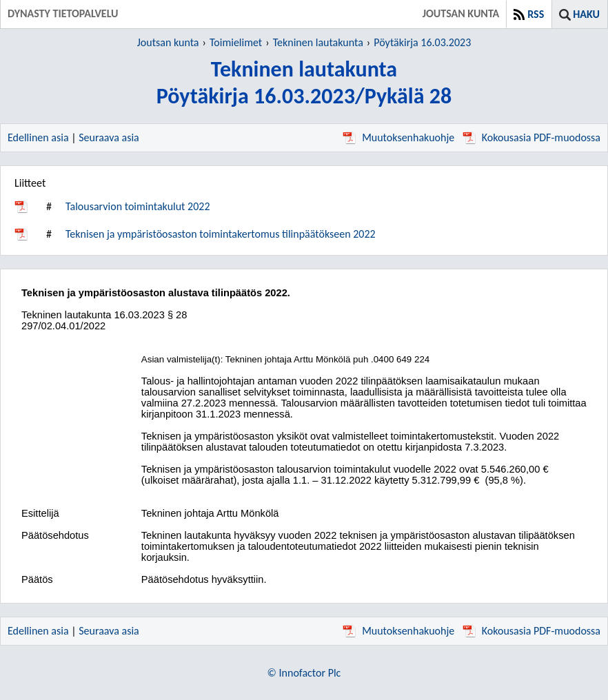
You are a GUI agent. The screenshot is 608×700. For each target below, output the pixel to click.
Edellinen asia (38, 137)
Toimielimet (236, 42)
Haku (586, 14)
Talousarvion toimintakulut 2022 (138, 206)
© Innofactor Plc (304, 673)
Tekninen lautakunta (318, 42)
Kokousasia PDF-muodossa (531, 137)
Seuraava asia (109, 137)
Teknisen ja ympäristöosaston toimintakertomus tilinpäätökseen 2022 (221, 234)
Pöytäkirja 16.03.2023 (422, 42)
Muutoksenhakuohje (398, 137)
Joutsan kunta (168, 42)
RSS (536, 14)
